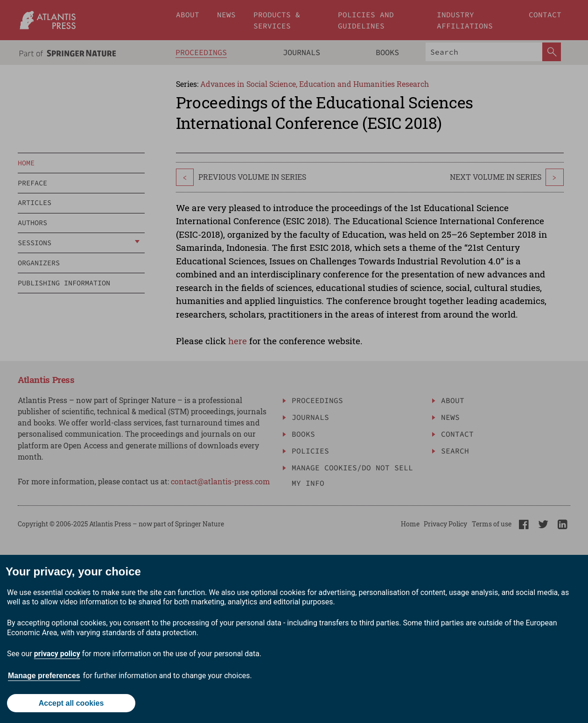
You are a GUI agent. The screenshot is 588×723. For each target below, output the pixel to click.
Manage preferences (44, 676)
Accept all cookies (71, 703)
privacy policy (57, 654)
